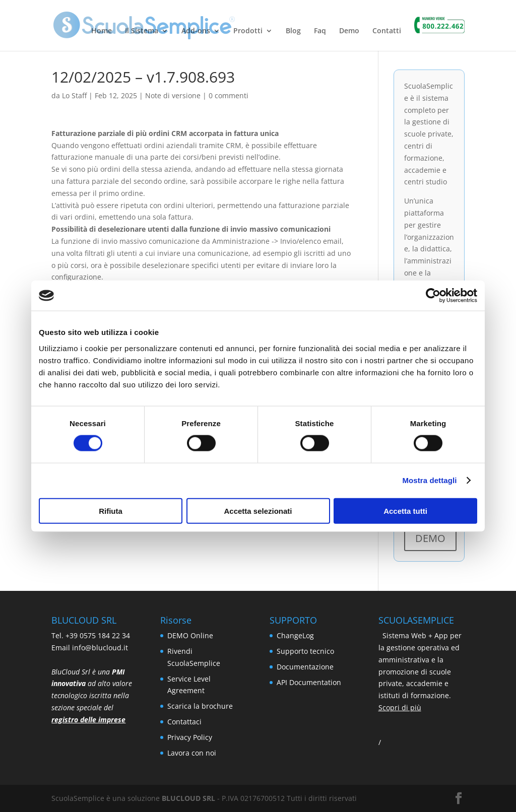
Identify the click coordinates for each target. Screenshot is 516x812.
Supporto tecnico (305, 651)
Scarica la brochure (200, 706)
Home (102, 31)
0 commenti (229, 95)
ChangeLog (295, 635)
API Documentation (309, 682)
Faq (320, 31)
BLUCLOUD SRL (188, 798)
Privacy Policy (190, 737)
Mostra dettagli (429, 480)
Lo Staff (74, 95)
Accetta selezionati (258, 511)
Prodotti (248, 31)
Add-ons (196, 31)
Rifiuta (111, 511)
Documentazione (305, 667)
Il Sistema (142, 31)
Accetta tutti (405, 511)
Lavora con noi (192, 753)
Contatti (387, 31)
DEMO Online (190, 635)
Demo (349, 31)
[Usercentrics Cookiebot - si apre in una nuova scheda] (433, 296)
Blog (293, 31)
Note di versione (173, 95)
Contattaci (184, 722)
